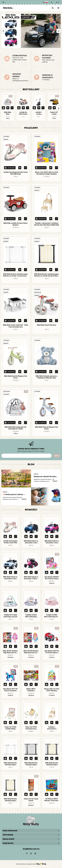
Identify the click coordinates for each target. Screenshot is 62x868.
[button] (58, 2)
